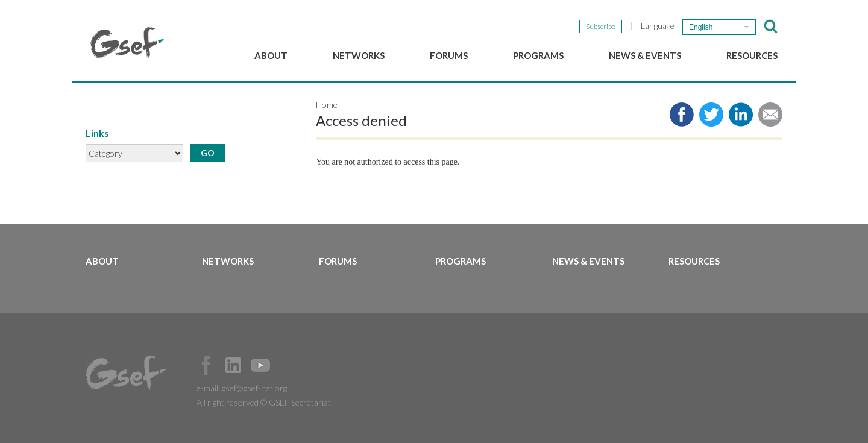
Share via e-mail (770, 115)
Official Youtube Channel (260, 365)
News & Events (645, 55)
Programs (538, 55)
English (701, 27)
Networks (359, 55)
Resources (752, 55)
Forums (449, 55)
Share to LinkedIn (741, 115)
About (271, 55)
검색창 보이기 (771, 27)
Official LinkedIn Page (233, 365)
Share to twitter (711, 115)
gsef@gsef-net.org (254, 388)
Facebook (206, 365)
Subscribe (601, 26)
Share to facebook (682, 115)
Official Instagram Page (288, 365)
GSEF (127, 43)
